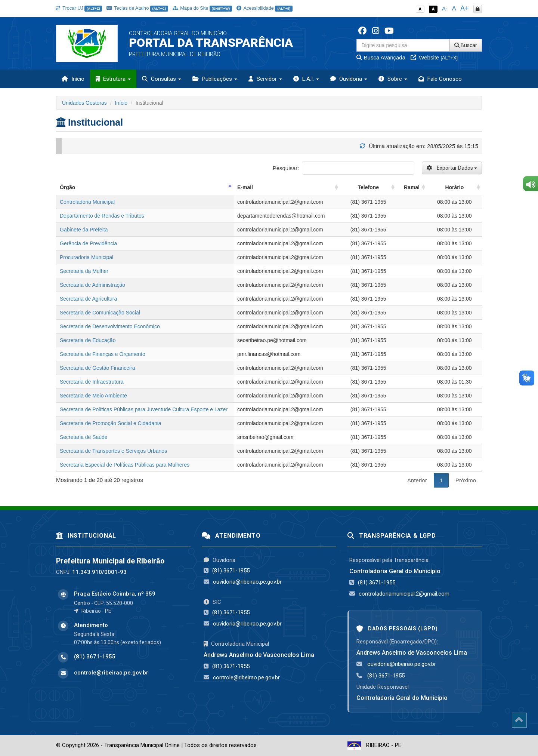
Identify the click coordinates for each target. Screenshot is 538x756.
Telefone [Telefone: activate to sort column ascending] (368, 187)
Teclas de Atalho (137, 8)
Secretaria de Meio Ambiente (93, 396)
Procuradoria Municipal (86, 257)
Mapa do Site (202, 8)
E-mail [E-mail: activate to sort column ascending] (245, 187)
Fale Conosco (440, 79)
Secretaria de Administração (92, 285)
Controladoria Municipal (87, 202)
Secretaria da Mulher (84, 271)
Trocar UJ (79, 8)
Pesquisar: (344, 168)
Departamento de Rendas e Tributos (102, 216)
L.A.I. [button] (306, 79)
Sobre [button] (393, 79)
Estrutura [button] (113, 79)
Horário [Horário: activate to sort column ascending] (454, 187)
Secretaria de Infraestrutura (92, 382)
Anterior (417, 480)
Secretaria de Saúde (84, 437)
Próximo (466, 480)
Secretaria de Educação (88, 340)
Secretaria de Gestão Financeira (98, 368)
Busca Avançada (381, 57)
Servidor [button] (265, 79)
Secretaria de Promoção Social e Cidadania (111, 423)
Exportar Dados (452, 168)
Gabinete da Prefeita (84, 230)
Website (434, 57)
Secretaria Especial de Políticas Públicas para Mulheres (125, 465)
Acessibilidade (265, 8)
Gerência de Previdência (88, 243)
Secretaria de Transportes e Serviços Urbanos (113, 451)
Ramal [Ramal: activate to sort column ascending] (412, 187)
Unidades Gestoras (84, 103)
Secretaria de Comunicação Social (100, 313)
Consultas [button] (162, 79)
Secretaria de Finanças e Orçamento (103, 354)
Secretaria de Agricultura (88, 299)
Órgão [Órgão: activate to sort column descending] (67, 187)
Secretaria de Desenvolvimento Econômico (110, 326)
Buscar (466, 45)
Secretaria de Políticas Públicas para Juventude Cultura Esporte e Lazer (144, 409)
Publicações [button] (215, 79)
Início (73, 79)
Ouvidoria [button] (349, 79)
